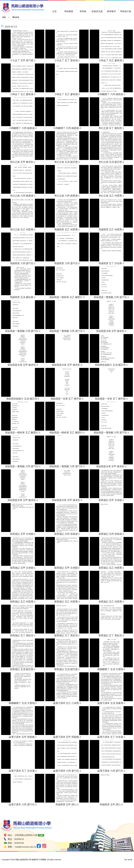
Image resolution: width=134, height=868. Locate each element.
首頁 (4, 17)
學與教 (83, 11)
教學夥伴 (111, 11)
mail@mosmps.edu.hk (25, 847)
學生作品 (16, 17)
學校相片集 (126, 11)
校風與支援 (97, 11)
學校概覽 (69, 11)
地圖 (41, 835)
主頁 (54, 11)
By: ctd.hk (128, 860)
